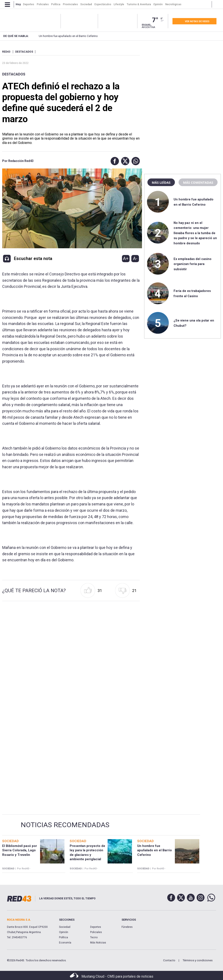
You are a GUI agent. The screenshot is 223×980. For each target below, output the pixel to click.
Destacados (14, 74)
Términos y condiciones (198, 960)
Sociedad (65, 927)
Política (63, 937)
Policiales (96, 932)
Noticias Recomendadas (65, 825)
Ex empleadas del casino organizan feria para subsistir (193, 264)
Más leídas (161, 182)
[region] (182, 77)
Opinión (64, 932)
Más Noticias (98, 943)
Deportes (96, 927)
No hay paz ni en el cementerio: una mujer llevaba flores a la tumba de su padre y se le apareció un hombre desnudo (195, 233)
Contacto (169, 960)
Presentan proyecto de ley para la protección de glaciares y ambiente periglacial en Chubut (87, 855)
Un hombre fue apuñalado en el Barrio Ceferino (61, 36)
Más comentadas (198, 182)
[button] (114, 161)
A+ (126, 258)
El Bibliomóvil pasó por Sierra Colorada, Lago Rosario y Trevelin (20, 850)
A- (135, 258)
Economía (65, 943)
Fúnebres (127, 927)
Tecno (94, 937)
